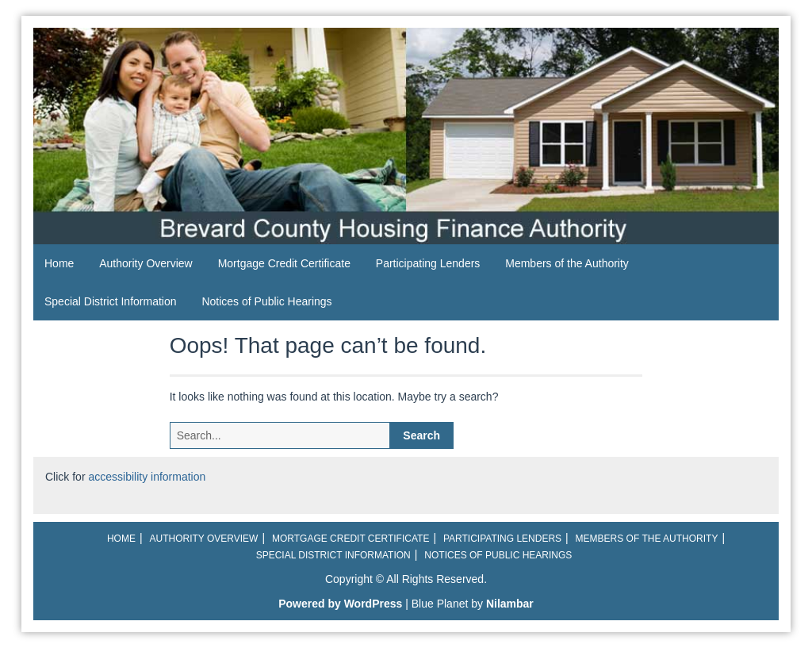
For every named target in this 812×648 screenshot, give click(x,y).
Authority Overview (146, 263)
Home (59, 263)
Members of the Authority (567, 263)
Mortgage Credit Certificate (284, 263)
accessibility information (147, 477)
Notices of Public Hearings (266, 301)
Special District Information (111, 301)
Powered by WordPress (340, 604)
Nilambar (510, 604)
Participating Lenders (428, 263)
